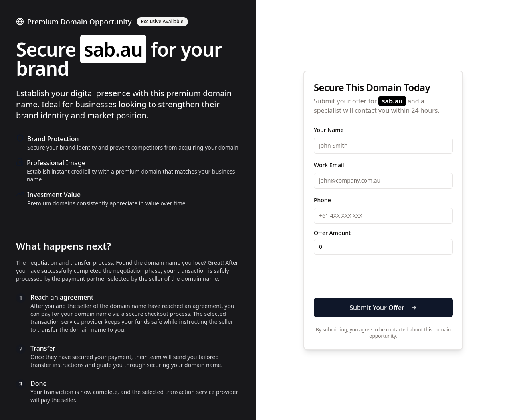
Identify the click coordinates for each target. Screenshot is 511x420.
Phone (322, 200)
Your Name (329, 130)
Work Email (329, 165)
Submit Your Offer (383, 308)
